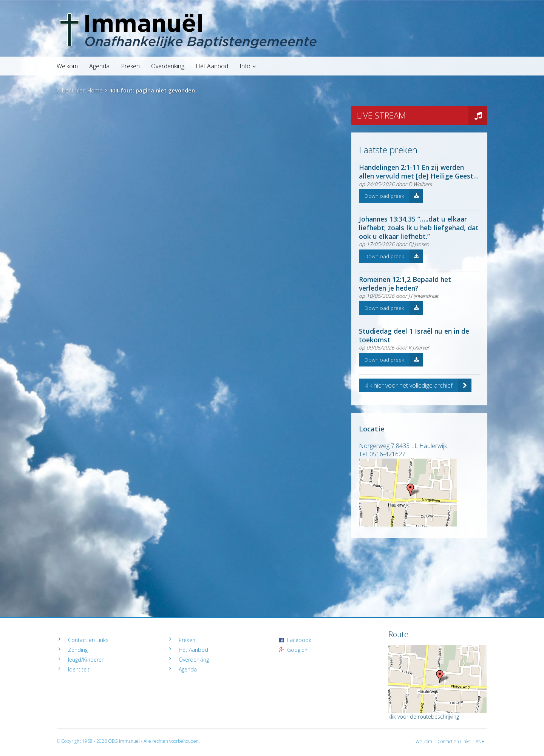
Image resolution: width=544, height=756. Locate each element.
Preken (130, 66)
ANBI (481, 741)
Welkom (67, 66)
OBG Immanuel (124, 741)
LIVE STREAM (422, 115)
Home (95, 90)
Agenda (99, 66)
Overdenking (168, 66)
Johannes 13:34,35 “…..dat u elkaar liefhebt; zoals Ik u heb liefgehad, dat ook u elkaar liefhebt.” (419, 228)
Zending (78, 650)
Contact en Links (88, 640)
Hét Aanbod (212, 66)
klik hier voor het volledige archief (418, 385)
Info (245, 66)
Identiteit (79, 669)
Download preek (394, 196)
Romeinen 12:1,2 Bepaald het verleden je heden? (405, 284)
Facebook (299, 640)
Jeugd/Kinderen (86, 660)
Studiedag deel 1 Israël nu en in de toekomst (414, 335)
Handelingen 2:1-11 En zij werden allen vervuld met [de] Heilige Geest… (419, 172)
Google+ (297, 650)
